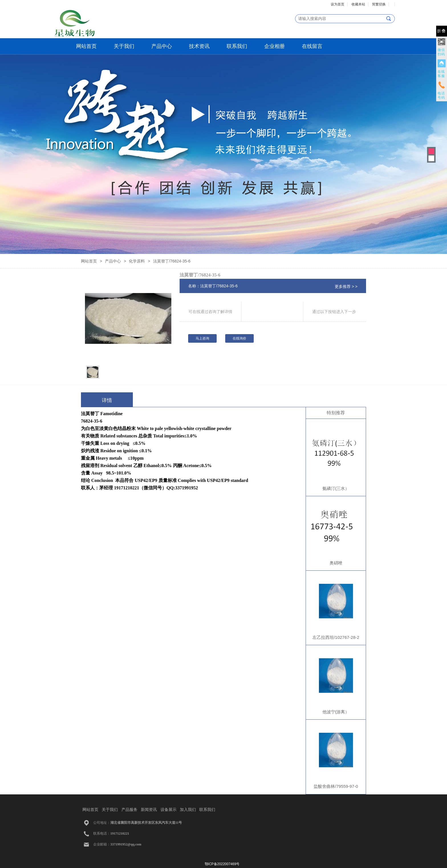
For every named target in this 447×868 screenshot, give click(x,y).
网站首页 (86, 46)
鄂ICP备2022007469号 (222, 864)
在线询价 (239, 338)
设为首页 (338, 4)
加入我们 (188, 810)
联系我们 (237, 46)
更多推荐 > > (346, 286)
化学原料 (137, 261)
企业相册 (275, 46)
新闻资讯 (149, 810)
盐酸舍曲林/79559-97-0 (336, 786)
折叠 (442, 31)
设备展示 (168, 810)
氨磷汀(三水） (336, 488)
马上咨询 (202, 338)
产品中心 (162, 46)
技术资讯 (199, 46)
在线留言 (312, 46)
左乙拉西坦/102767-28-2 (336, 637)
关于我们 (124, 46)
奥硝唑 (336, 563)
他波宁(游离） (336, 712)
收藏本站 (358, 4)
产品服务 (129, 810)
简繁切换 (379, 4)
